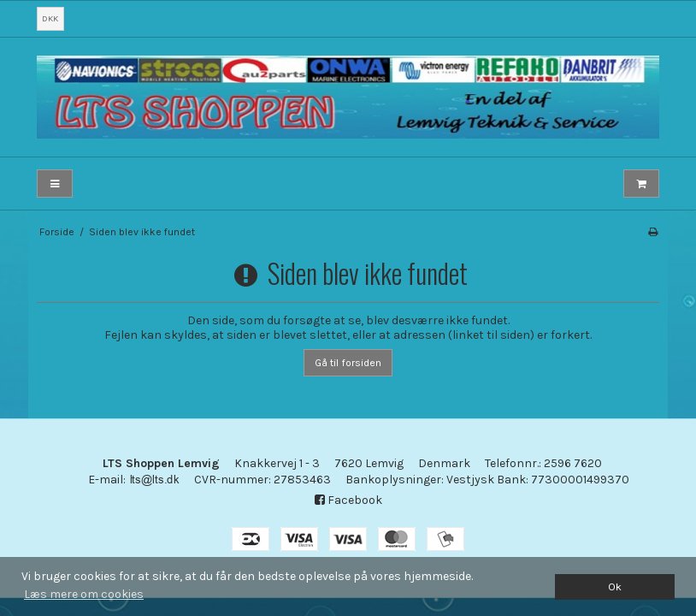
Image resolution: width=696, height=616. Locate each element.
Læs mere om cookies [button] (84, 594)
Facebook (348, 500)
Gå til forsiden (348, 363)
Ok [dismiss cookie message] (615, 586)
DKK (50, 18)
